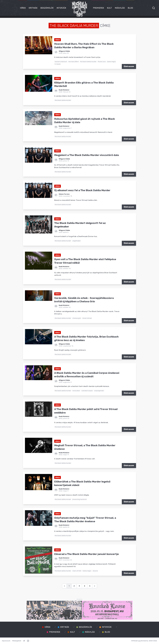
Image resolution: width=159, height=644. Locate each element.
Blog (130, 8)
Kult (109, 8)
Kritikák (33, 8)
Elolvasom (129, 66)
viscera (95, 571)
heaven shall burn (61, 62)
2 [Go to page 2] (74, 586)
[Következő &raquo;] (95, 586)
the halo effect (74, 62)
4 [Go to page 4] (85, 586)
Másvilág (120, 8)
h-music (58, 64)
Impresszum (6, 641)
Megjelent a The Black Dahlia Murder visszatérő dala (87, 155)
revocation (76, 391)
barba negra (111, 62)
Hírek (23, 8)
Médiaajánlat (17, 641)
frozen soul (102, 62)
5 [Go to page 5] (90, 586)
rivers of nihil (77, 571)
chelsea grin (77, 318)
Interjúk (61, 8)
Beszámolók (47, 8)
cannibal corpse (87, 391)
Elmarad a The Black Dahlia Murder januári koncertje (87, 554)
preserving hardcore (79, 499)
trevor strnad (87, 318)
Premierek (98, 8)
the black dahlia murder (88, 62)
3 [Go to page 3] (79, 586)
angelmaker (77, 241)
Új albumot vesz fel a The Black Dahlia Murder (82, 190)
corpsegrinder (99, 391)
